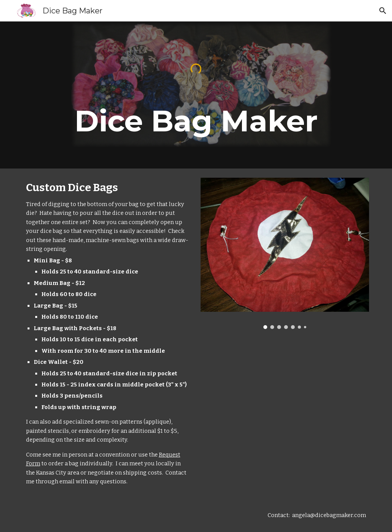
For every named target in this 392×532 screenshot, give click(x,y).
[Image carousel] (285, 253)
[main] (196, 121)
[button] (383, 11)
